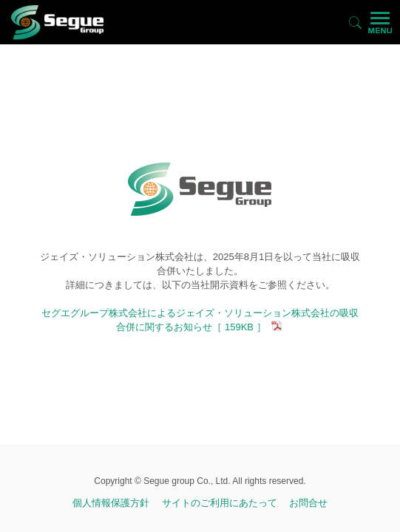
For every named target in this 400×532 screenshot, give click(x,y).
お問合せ (308, 503)
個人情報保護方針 (111, 503)
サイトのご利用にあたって (220, 503)
